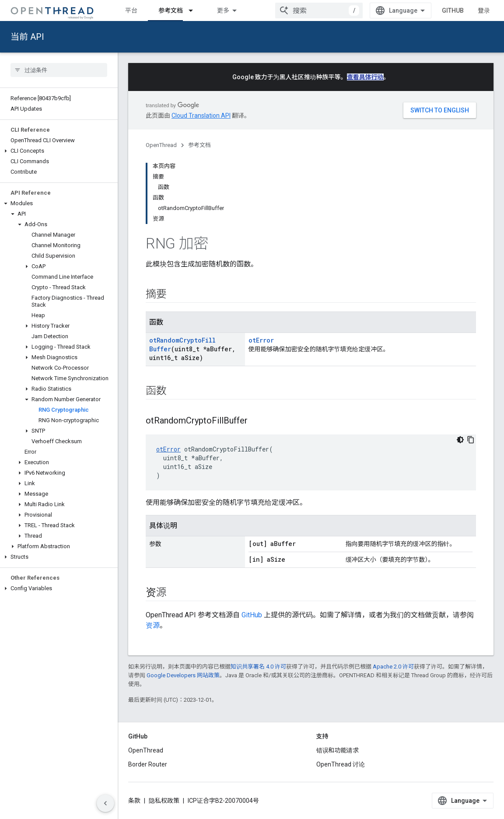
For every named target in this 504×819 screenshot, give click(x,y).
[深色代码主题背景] (460, 440)
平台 (131, 10)
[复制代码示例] (471, 440)
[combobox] (319, 10)
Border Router (148, 764)
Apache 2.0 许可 (393, 667)
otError (261, 340)
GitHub (453, 10)
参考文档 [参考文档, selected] (171, 10)
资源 (153, 625)
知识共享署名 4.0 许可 (258, 667)
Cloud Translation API (201, 115)
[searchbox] (59, 70)
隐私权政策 (164, 801)
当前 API (27, 37)
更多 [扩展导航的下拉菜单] (223, 10)
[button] (59, 151)
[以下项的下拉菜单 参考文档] (195, 10)
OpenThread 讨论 (341, 764)
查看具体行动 (365, 77)
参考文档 (199, 145)
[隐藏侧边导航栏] (105, 803)
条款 (134, 801)
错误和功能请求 (338, 750)
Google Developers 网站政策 (183, 675)
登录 (484, 10)
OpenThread (161, 145)
